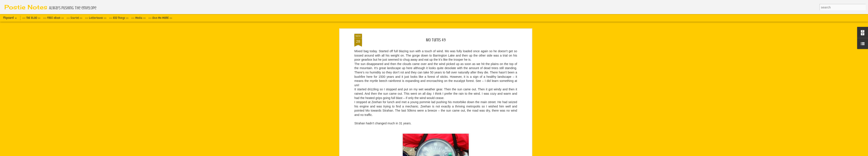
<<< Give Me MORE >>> (160, 18)
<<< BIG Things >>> (119, 18)
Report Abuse (468, 154)
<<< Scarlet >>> (74, 18)
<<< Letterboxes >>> (96, 18)
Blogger (455, 154)
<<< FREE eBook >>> (53, 18)
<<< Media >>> (138, 18)
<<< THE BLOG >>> (31, 18)
